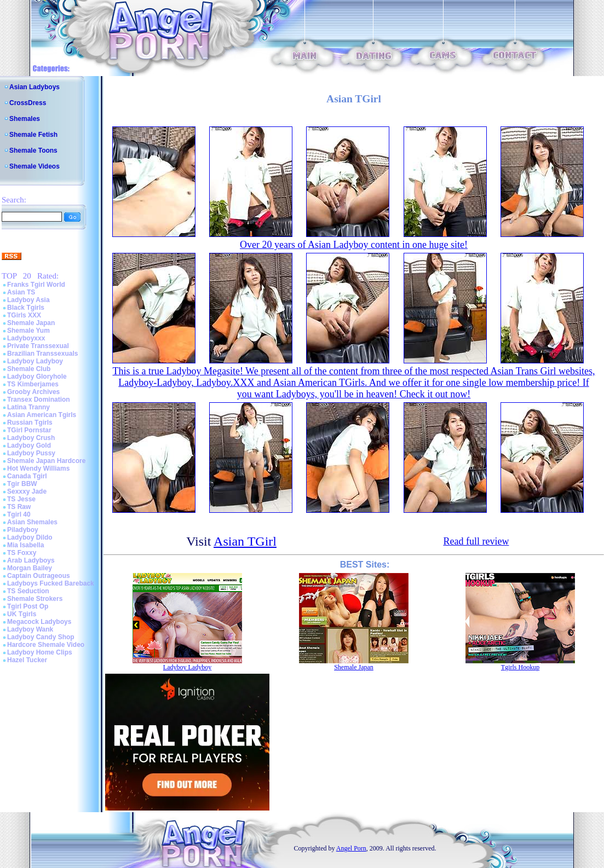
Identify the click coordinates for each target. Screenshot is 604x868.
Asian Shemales (32, 522)
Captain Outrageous (39, 576)
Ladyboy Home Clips (40, 652)
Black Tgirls (26, 308)
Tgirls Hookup (520, 667)
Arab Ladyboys (31, 560)
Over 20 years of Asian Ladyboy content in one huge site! (354, 245)
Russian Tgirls (30, 423)
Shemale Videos (34, 166)
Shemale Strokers (35, 599)
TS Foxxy (22, 553)
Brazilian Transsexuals (42, 354)
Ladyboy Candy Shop (41, 637)
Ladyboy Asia (28, 300)
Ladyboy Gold (29, 445)
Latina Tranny (28, 407)
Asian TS (21, 292)
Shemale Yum (28, 331)
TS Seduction (28, 591)
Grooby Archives (33, 392)
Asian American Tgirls (42, 415)
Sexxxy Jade (27, 491)
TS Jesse (21, 499)
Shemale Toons (33, 151)
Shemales (25, 119)
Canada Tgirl (27, 476)
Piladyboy (23, 530)
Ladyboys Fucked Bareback (51, 583)
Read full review (476, 541)
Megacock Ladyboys (39, 622)
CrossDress (28, 103)
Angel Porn (351, 848)
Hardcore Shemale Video (46, 645)
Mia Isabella (25, 545)
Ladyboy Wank (30, 629)
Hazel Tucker (27, 660)
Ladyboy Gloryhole (37, 377)
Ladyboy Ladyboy (35, 361)
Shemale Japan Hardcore (46, 461)
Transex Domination (39, 400)
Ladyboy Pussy (31, 453)
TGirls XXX (24, 315)
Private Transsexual (38, 346)
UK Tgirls (22, 614)
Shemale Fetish (33, 135)
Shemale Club (29, 369)
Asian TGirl (245, 541)
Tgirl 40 (19, 514)
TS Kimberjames (33, 384)
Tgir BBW (22, 484)
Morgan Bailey (30, 568)
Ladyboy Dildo (30, 537)
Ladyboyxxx (26, 338)
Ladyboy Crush (31, 438)
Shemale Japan (31, 323)
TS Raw (19, 507)
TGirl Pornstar (29, 430)
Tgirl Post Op (28, 606)
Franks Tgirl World (36, 285)
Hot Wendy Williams (38, 468)
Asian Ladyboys (34, 87)
